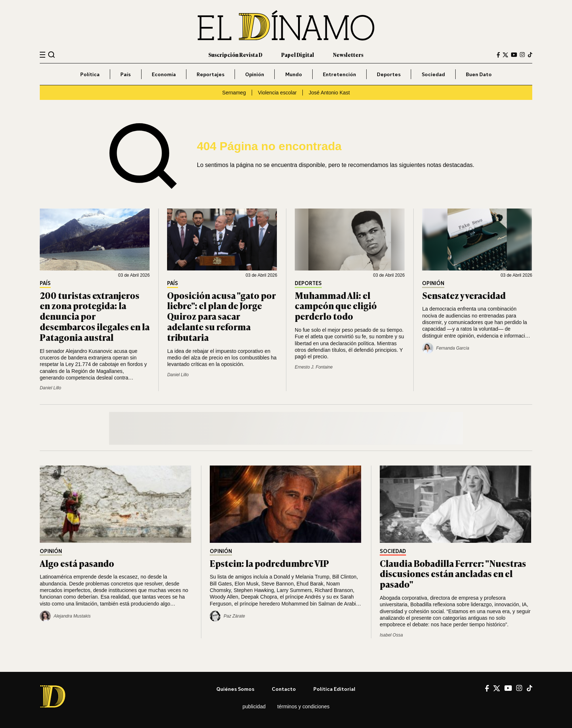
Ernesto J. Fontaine (314, 367)
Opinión (255, 74)
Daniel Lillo (51, 388)
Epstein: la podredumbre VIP (269, 563)
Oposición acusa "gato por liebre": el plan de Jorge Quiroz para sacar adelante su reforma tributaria (221, 316)
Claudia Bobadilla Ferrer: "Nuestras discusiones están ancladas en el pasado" (453, 574)
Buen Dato (479, 74)
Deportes (389, 74)
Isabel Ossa (391, 635)
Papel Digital (298, 54)
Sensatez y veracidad (464, 295)
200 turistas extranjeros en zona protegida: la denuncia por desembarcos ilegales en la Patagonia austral (95, 316)
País (125, 74)
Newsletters (348, 54)
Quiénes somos (235, 689)
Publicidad (254, 706)
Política (90, 74)
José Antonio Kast (329, 93)
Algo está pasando (77, 563)
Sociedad (433, 74)
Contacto (284, 689)
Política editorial (334, 689)
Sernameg (234, 93)
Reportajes (210, 74)
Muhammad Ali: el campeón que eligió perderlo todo (336, 306)
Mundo (294, 74)
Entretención (339, 74)
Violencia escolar (277, 93)
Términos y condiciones (303, 706)
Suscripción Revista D (235, 54)
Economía (164, 74)
